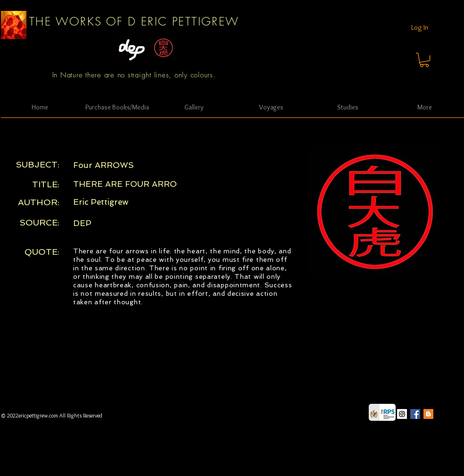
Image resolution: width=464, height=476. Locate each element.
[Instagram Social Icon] (402, 414)
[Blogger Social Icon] (428, 414)
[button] (424, 60)
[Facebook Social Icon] (415, 414)
